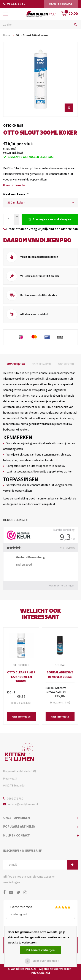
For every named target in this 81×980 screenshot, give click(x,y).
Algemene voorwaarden (55, 969)
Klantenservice (61, 4)
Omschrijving (16, 364)
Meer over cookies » (46, 961)
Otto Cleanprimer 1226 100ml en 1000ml (21, 677)
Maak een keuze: (16, 194)
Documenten (66, 364)
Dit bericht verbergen (40, 950)
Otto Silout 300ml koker (32, 35)
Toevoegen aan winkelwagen (50, 219)
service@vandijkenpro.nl (21, 804)
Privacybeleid (41, 973)
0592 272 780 (14, 4)
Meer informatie (14, 185)
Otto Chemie (13, 126)
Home (7, 35)
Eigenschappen (41, 364)
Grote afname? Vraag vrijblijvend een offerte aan (40, 229)
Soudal (60, 665)
